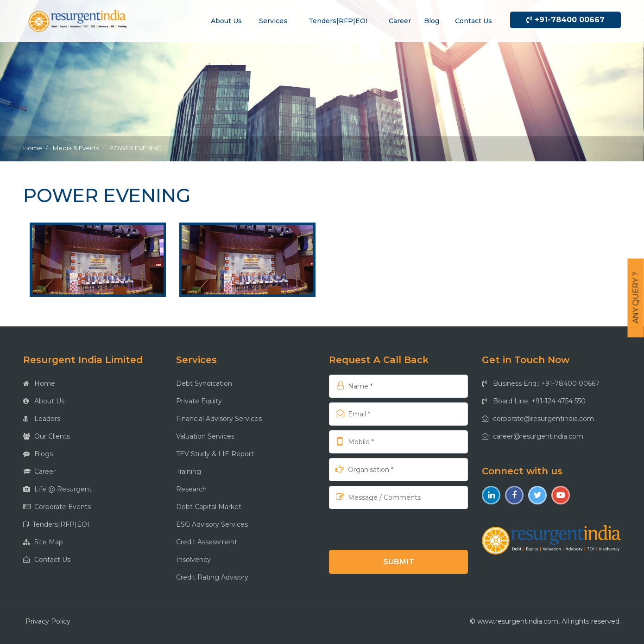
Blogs (38, 454)
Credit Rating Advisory (212, 577)
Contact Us (47, 560)
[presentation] (389, 529)
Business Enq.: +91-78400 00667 (541, 383)
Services (273, 21)
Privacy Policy (48, 621)
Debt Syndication (204, 383)
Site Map (43, 542)
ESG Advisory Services (212, 524)
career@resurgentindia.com (533, 436)
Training (189, 472)
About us (226, 21)
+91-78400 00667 (565, 20)
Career (400, 21)
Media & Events (76, 148)
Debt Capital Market (209, 507)
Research (191, 489)
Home (33, 148)
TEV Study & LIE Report (215, 454)
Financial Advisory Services (219, 419)
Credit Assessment (207, 542)
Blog (432, 21)
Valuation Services (205, 436)
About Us (44, 401)
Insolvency (193, 560)
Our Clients (47, 436)
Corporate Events (57, 507)
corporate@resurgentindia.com (538, 419)
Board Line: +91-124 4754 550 (534, 401)
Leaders (42, 419)
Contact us (474, 21)
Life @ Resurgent (57, 489)
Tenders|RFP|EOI (338, 21)
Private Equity (199, 401)
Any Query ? (636, 298)
